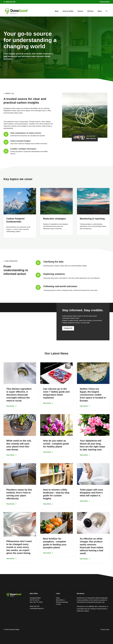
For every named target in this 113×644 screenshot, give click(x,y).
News (57, 11)
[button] (107, 11)
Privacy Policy (105, 2)
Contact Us (68, 328)
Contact (58, 604)
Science (80, 11)
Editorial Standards (62, 602)
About (100, 11)
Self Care (90, 11)
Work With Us (60, 600)
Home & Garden (68, 11)
